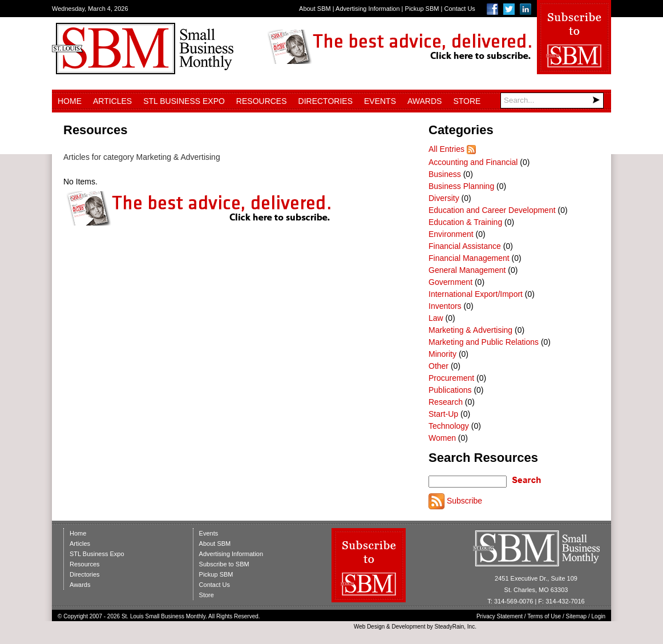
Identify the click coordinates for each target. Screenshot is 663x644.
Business (445, 174)
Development (409, 627)
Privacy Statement (500, 616)
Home (70, 101)
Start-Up (443, 414)
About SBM (315, 9)
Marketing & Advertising (470, 330)
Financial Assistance (465, 246)
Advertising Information (368, 9)
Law (436, 318)
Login (599, 616)
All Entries (446, 149)
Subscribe (464, 501)
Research (446, 402)
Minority (442, 354)
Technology (449, 426)
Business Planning (461, 186)
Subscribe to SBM (224, 564)
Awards (425, 101)
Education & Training (465, 222)
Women (442, 438)
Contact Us (459, 9)
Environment (451, 234)
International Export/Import (476, 294)
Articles (112, 101)
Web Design (369, 627)
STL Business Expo (184, 101)
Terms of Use (544, 616)
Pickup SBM (422, 9)
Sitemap (577, 616)
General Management (467, 270)
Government (450, 282)
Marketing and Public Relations (484, 342)
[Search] (552, 100)
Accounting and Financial (473, 162)
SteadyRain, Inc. (456, 627)
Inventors (445, 306)
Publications (450, 390)
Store (467, 101)
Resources (262, 101)
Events (380, 101)
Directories (326, 101)
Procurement (451, 378)
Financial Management (469, 258)
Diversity (444, 198)
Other (438, 366)
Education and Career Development (492, 210)
